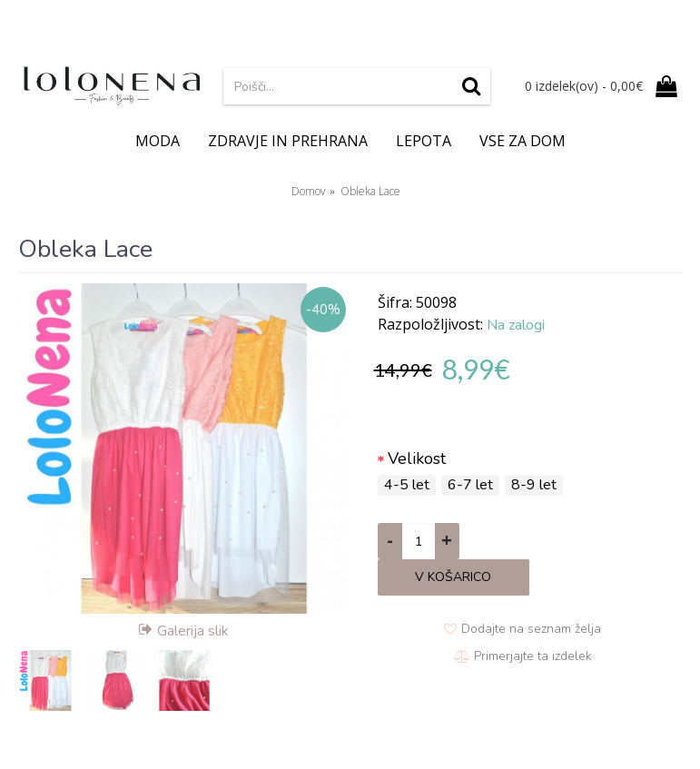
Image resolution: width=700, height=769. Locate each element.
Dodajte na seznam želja (531, 629)
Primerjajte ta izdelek (533, 656)
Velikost (417, 458)
